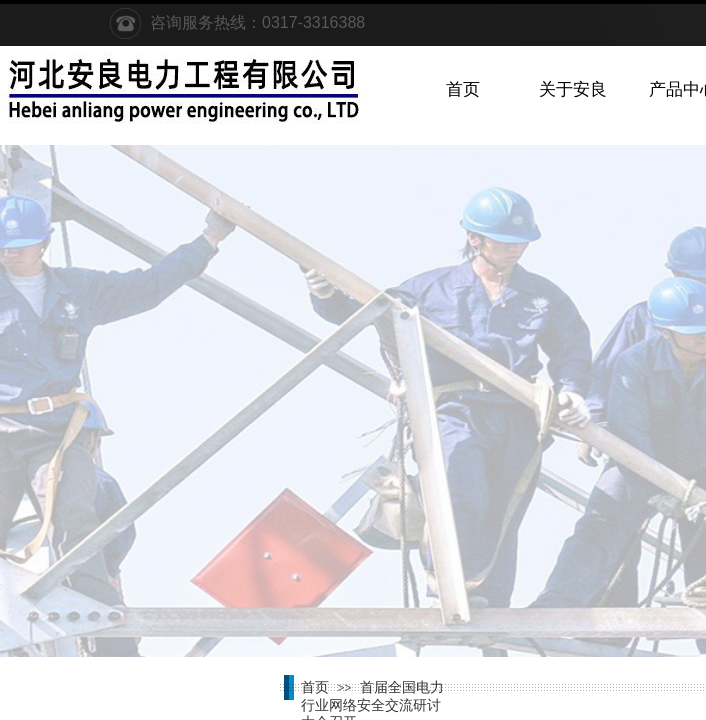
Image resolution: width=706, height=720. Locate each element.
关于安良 (573, 89)
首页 (463, 89)
